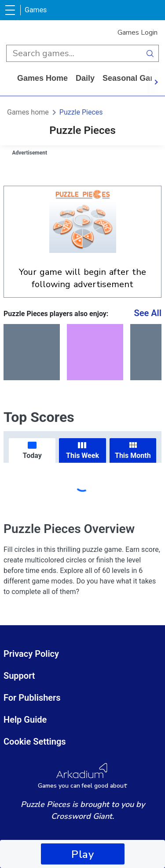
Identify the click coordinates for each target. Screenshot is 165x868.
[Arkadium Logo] (82, 776)
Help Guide (25, 720)
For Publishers (32, 698)
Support (19, 676)
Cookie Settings (35, 742)
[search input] (74, 53)
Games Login (137, 32)
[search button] (150, 53)
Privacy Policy (31, 654)
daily (85, 78)
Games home (42, 78)
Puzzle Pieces (81, 112)
